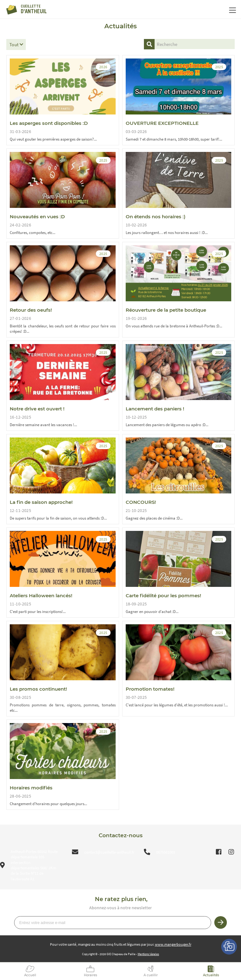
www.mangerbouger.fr (173, 944)
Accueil (30, 975)
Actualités (211, 975)
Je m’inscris (221, 922)
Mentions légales (148, 954)
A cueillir (151, 975)
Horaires (90, 975)
